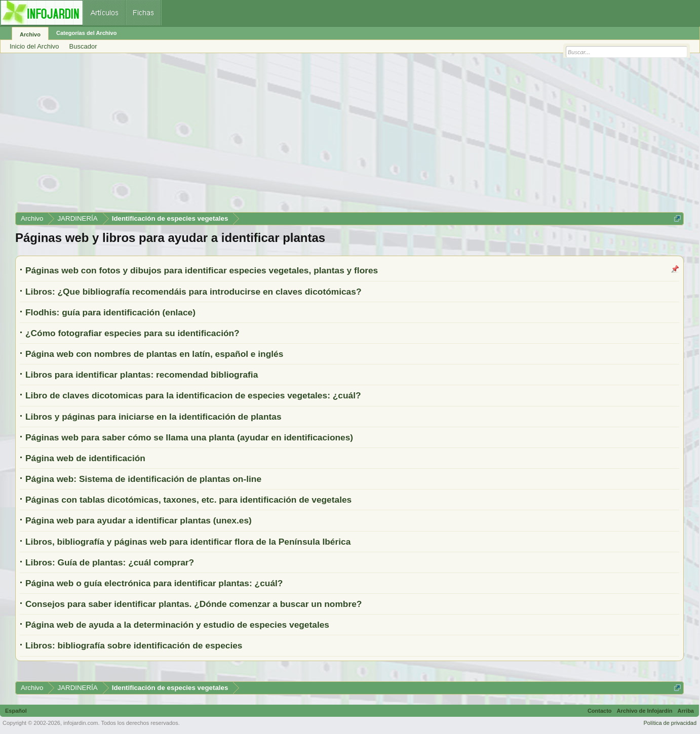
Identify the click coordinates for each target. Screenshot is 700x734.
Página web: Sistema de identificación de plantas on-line (143, 479)
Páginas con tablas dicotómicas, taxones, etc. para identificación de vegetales (188, 500)
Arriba (686, 711)
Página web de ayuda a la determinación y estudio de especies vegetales (177, 625)
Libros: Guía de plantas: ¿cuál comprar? (110, 562)
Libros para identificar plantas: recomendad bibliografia (142, 375)
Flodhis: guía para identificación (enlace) (110, 312)
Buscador (83, 46)
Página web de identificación (85, 458)
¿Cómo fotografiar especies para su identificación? (132, 333)
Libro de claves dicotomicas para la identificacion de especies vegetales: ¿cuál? (193, 395)
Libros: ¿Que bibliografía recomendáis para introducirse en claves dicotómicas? (193, 292)
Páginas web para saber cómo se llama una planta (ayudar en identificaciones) (189, 437)
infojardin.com (81, 723)
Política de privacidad (670, 723)
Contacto (600, 711)
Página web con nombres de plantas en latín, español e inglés (154, 354)
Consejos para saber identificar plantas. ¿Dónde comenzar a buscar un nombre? (193, 604)
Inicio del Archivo (34, 46)
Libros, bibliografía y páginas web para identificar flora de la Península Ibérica (188, 542)
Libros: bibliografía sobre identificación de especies (134, 645)
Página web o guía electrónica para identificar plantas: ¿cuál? (154, 583)
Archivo (30, 34)
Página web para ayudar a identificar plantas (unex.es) (139, 520)
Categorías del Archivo (86, 33)
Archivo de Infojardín (645, 711)
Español (16, 711)
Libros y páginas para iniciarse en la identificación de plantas (153, 417)
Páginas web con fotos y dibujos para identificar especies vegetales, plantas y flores (202, 270)
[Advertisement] (319, 136)
